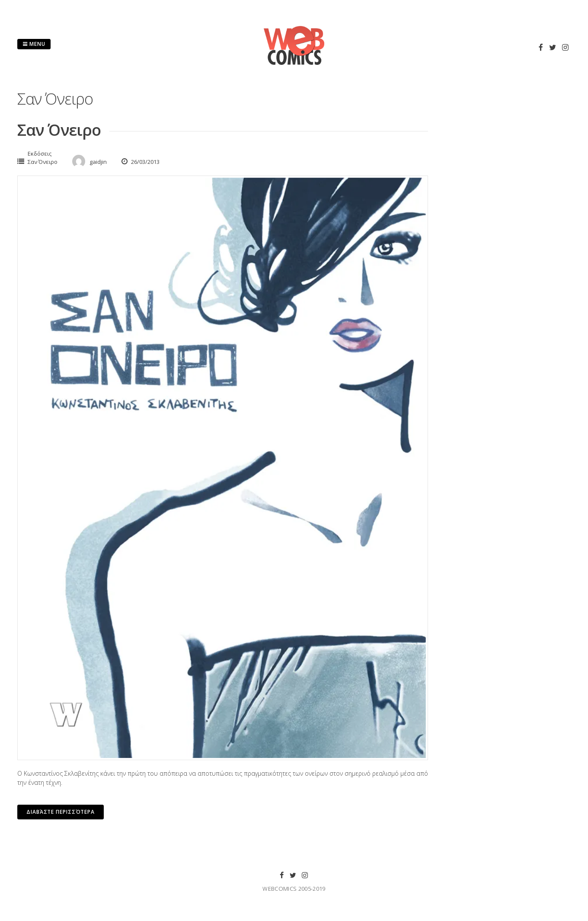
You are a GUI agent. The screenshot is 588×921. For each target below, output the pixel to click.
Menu (34, 44)
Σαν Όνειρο (59, 130)
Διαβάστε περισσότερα (61, 812)
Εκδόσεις (40, 153)
